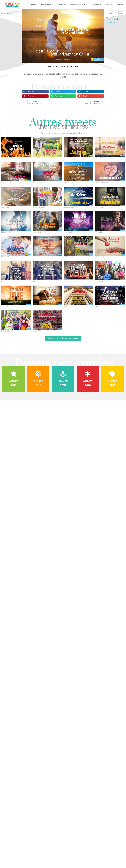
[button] (35, 94)
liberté (112, 24)
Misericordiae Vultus (78, 5)
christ (111, 19)
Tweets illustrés (47, 5)
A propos (108, 5)
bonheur (120, 16)
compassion (114, 22)
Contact (119, 5)
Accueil (33, 5)
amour (112, 16)
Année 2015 (9, 16)
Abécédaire (96, 5)
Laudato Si (62, 5)
